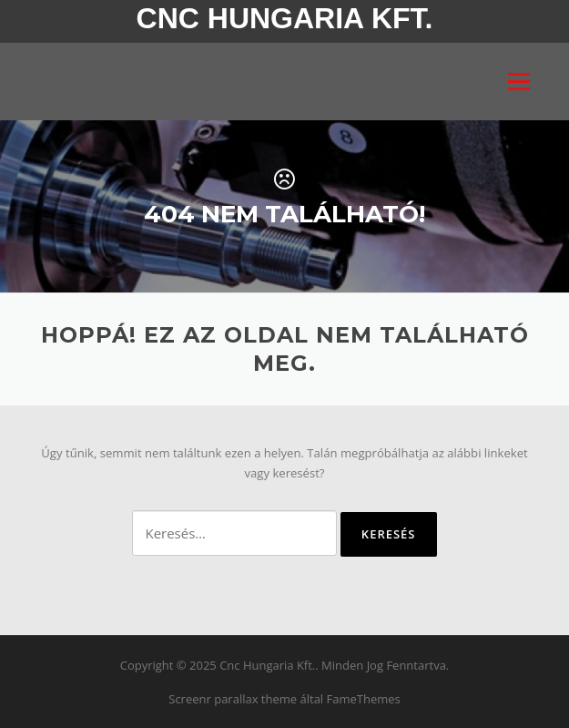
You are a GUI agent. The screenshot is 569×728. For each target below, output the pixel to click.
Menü (518, 81)
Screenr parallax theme (233, 699)
